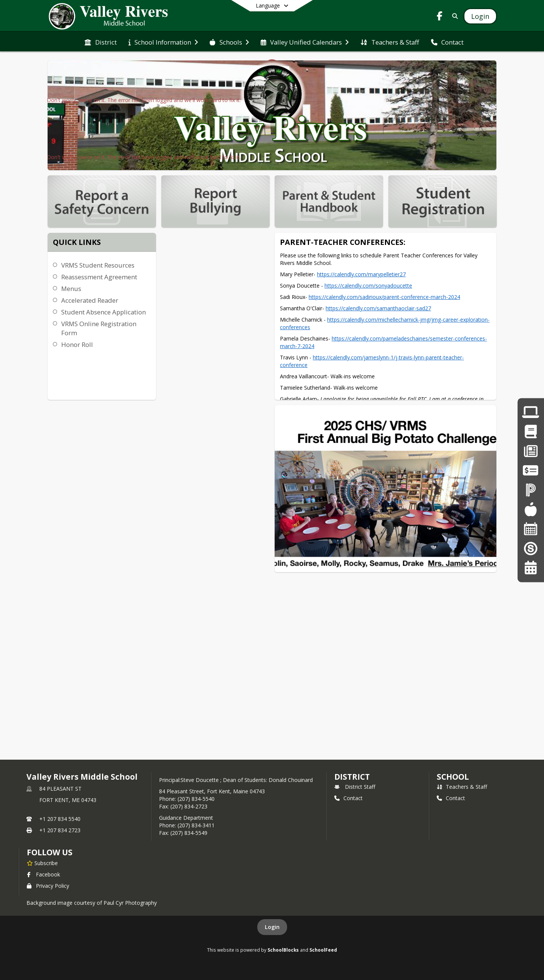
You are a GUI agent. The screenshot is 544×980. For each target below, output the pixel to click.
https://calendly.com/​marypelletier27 (361, 274)
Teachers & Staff (462, 787)
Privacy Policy (48, 886)
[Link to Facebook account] (440, 17)
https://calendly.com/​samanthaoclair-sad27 (378, 308)
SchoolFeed (323, 950)
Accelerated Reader (90, 300)
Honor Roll (77, 344)
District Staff (355, 787)
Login (272, 927)
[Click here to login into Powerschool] (531, 490)
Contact (348, 798)
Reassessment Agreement (99, 277)
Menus (71, 289)
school (453, 777)
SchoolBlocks (283, 950)
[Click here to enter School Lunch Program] (531, 509)
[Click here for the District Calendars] (531, 529)
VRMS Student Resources (98, 265)
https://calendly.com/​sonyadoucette (368, 286)
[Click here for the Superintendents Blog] (531, 548)
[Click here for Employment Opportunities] (531, 451)
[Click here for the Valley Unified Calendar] (531, 567)
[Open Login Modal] (480, 16)
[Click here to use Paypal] (531, 470)
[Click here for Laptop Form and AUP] (531, 412)
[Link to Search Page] (454, 16)
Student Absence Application (104, 312)
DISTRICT (352, 777)
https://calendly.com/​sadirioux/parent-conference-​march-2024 (384, 297)
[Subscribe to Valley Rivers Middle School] (42, 863)
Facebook (43, 874)
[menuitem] (100, 42)
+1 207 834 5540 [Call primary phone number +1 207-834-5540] (60, 819)
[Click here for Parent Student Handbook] (531, 432)
